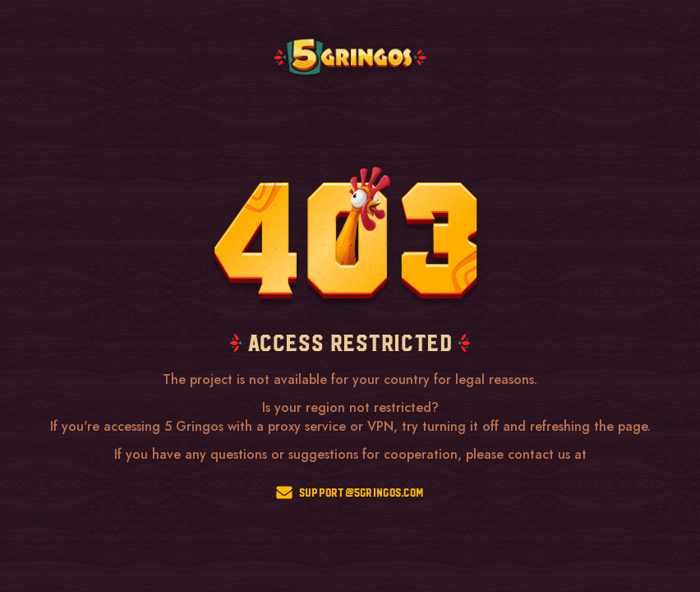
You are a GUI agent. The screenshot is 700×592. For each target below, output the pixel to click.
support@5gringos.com (350, 493)
